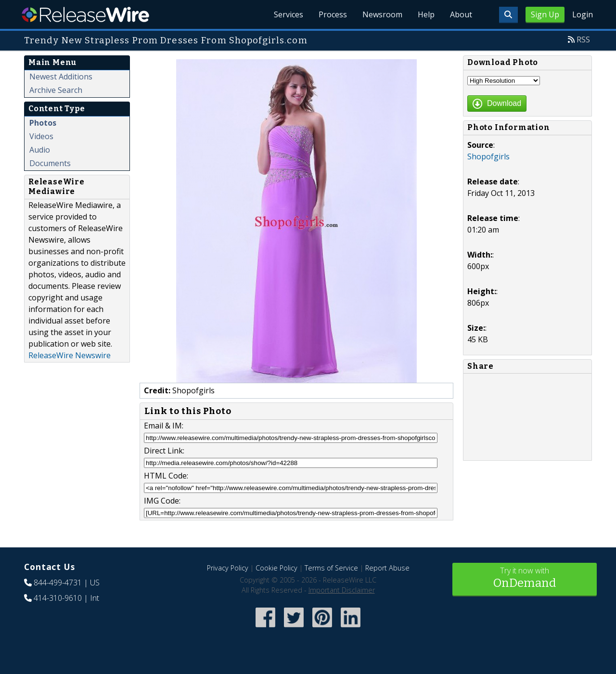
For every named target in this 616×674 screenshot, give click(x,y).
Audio (40, 150)
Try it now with (525, 578)
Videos (41, 136)
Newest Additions (61, 77)
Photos (43, 123)
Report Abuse (387, 568)
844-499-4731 (58, 583)
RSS (583, 39)
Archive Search (56, 90)
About (461, 14)
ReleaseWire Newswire (70, 355)
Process (333, 14)
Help (426, 14)
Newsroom (382, 14)
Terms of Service (331, 568)
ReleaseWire (85, 14)
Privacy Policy (228, 568)
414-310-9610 (58, 598)
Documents (50, 163)
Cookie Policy (276, 568)
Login (583, 14)
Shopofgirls (488, 156)
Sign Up (545, 14)
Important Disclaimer (342, 590)
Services (289, 14)
